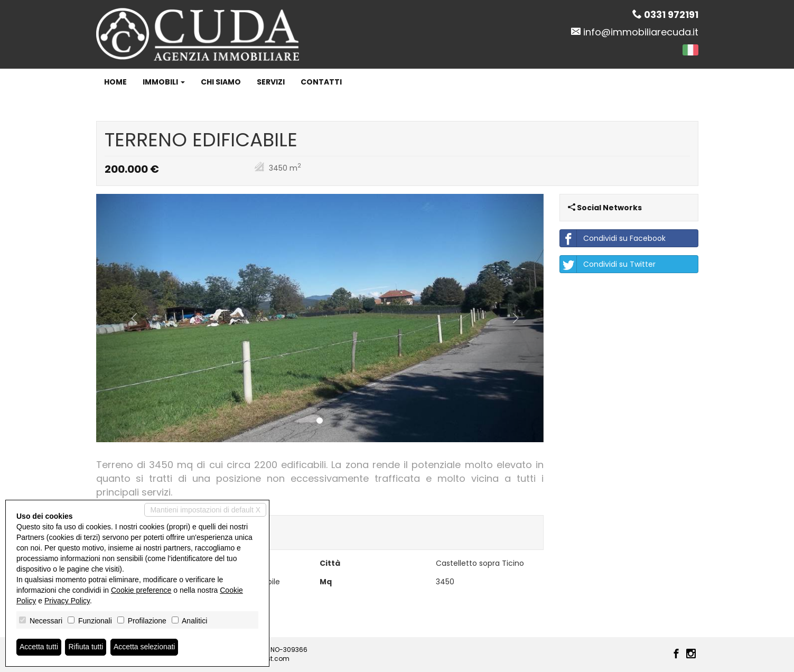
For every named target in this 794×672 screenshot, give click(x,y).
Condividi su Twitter (608, 264)
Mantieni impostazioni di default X (205, 510)
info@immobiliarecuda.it (641, 32)
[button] (130, 318)
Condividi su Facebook (613, 238)
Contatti (321, 82)
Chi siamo (221, 82)
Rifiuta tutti (86, 647)
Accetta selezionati (144, 647)
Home (115, 82)
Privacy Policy (67, 601)
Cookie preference (141, 590)
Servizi (271, 82)
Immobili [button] (164, 82)
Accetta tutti (39, 647)
